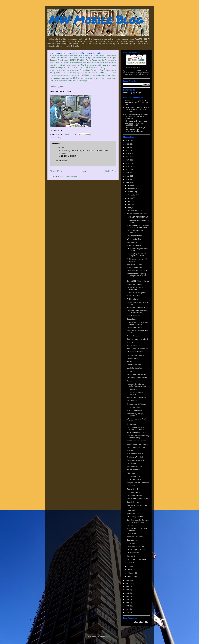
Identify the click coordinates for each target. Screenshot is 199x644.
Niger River (80, 68)
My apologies (132, 389)
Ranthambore (111, 68)
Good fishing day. (133, 296)
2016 (128, 160)
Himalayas (72, 62)
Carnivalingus (132, 381)
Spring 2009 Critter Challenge (138, 281)
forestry (69, 78)
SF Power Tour (64, 70)
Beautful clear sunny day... (137, 355)
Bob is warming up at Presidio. (138, 499)
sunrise (70, 81)
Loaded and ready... (134, 368)
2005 (128, 590)
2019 (128, 150)
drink (59, 78)
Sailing (83, 70)
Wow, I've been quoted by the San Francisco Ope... (136, 129)
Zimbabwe (78, 75)
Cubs (104, 58)
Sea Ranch (105, 70)
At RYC (130, 525)
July (129, 201)
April (129, 566)
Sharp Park (55, 73)
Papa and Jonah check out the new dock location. (138, 312)
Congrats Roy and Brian (136, 447)
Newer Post (56, 171)
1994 (128, 609)
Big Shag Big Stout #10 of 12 (138, 432)
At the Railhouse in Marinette (138, 349)
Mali (73, 65)
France (94, 60)
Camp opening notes (135, 327)
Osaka (87, 68)
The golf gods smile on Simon (138, 483)
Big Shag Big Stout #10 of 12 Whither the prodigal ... (138, 428)
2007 (128, 583)
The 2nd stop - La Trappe (136, 404)
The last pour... (132, 424)
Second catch (132, 319)
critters (114, 75)
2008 (128, 580)
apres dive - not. (133, 543)
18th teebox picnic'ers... (136, 454)
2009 (128, 182)
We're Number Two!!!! (135, 239)
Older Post (111, 171)
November (132, 188)
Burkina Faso (55, 58)
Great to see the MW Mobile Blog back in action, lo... (137, 109)
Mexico (78, 65)
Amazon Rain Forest (71, 55)
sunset (76, 81)
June (130, 205)
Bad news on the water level (137, 339)
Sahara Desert (74, 70)
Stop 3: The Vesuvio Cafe (136, 398)
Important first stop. (134, 365)
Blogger (109, 637)
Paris (98, 68)
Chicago (88, 58)
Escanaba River (56, 60)
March (130, 570)
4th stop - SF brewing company (135, 393)
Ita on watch (131, 510)
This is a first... (132, 342)
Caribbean (75, 58)
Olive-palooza (132, 242)
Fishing (79, 60)
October (131, 192)
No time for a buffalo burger (137, 559)
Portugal (103, 68)
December (132, 185)
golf (75, 78)
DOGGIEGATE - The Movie (137, 271)
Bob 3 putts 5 (132, 486)
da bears (53, 78)
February (131, 573)
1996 (128, 603)
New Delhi (72, 68)
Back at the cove (133, 540)
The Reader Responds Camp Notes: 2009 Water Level (138, 226)
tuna (84, 81)
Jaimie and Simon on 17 (136, 460)
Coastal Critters (133, 534)
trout (80, 81)
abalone (85, 75)
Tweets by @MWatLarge (132, 93)
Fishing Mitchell (133, 299)
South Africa (65, 73)
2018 (128, 154)
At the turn (131, 473)
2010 (128, 179)
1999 (128, 599)
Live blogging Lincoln (135, 495)
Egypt (114, 58)
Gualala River (58, 62)
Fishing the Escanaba (135, 284)
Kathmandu (101, 62)
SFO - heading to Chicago (137, 374)
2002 (128, 596)
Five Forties (87, 60)
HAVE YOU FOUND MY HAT (138, 217)
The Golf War (85, 73)
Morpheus (103, 65)
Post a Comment (61, 161)
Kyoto (111, 62)
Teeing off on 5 (132, 489)
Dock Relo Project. (134, 316)
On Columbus (132, 401)
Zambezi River (70, 75)
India (78, 62)
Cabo (62, 58)
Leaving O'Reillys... (134, 407)
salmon (61, 81)
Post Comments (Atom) (69, 176)
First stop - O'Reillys (134, 410)
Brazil (114, 55)
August (130, 198)
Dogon (109, 58)
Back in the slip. (133, 502)
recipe (114, 78)
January (131, 576)
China (94, 58)
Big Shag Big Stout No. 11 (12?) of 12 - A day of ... (137, 255)
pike (97, 78)
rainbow (109, 78)
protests (102, 78)
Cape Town (68, 58)
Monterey (96, 65)
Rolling (130, 361)
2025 (128, 141)
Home (84, 171)
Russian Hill (54, 70)
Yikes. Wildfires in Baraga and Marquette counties (138, 323)
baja (94, 75)
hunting (80, 78)
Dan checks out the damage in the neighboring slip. (138, 521)
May (129, 208)
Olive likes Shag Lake (135, 264)
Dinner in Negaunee (134, 211)
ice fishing (87, 78)
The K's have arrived (135, 267)
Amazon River (84, 55)
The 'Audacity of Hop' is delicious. (136, 415)
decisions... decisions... (136, 537)
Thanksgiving (74, 73)
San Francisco (93, 70)
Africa (52, 55)
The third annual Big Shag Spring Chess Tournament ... (138, 276)
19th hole (130, 450)
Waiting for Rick (133, 553)
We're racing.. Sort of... (135, 517)
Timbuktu (94, 73)
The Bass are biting (134, 245)
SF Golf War (143, 67)
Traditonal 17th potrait (135, 457)
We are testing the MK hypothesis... (135, 232)
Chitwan (99, 58)
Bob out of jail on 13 (134, 467)
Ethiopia (65, 60)
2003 (128, 593)
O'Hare (130, 371)
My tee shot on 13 (134, 470)
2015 (128, 163)
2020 (128, 147)
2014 (128, 166)
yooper (88, 81)
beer (108, 75)
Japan (89, 62)
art (91, 75)
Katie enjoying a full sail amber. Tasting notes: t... (137, 385)
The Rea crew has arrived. (137, 441)
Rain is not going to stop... (137, 550)
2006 (128, 587)
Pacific (93, 68)
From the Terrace (104, 60)
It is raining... (132, 562)
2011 (128, 176)
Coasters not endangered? (137, 378)
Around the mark (133, 513)
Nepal (66, 68)
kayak (93, 78)
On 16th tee (131, 463)
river (52, 81)
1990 (128, 612)
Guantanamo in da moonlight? (138, 444)
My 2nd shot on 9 (133, 476)
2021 (128, 144)
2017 (128, 157)
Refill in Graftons (133, 358)
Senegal (113, 70)
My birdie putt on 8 (134, 479)
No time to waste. (133, 336)
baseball (99, 75)
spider (65, 81)
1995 (128, 606)
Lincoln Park (60, 65)
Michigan (86, 65)
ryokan (56, 81)
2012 (128, 173)
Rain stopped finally (134, 236)
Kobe (107, 62)
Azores (102, 55)
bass (104, 75)
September (132, 195)
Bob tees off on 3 (133, 492)
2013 (128, 170)
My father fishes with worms (137, 214)
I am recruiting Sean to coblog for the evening (138, 437)
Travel (101, 73)
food (64, 78)
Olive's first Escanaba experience (135, 288)
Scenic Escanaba (133, 346)
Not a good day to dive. (136, 546)
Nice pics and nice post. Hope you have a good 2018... (136, 122)
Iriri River (83, 62)
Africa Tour (59, 55)
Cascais (82, 58)
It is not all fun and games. (137, 293)
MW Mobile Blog (96, 19)
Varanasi (62, 75)
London (68, 65)
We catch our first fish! (135, 352)
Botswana (108, 55)
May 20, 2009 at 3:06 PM (67, 156)
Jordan (94, 62)
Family (72, 60)
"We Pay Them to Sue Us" (140, 75)
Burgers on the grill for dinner (138, 307)
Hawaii (66, 62)
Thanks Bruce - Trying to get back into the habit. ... (135, 102)
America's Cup (94, 55)
